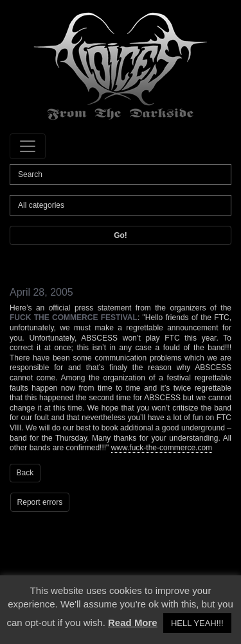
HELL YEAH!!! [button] (197, 623)
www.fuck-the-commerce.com (162, 448)
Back (25, 473)
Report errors (40, 502)
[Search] (121, 174)
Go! (121, 235)
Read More (133, 623)
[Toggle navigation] (28, 146)
